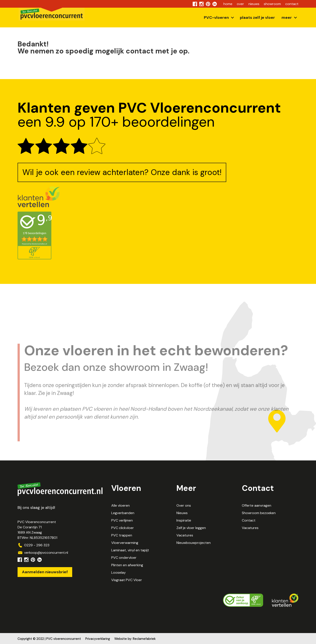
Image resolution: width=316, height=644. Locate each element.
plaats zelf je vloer (257, 18)
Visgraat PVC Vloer (127, 580)
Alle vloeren (120, 505)
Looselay (118, 572)
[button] (219, 18)
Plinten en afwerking (127, 565)
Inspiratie (184, 520)
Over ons (184, 505)
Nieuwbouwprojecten (194, 543)
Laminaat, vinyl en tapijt (130, 550)
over (240, 4)
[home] (52, 15)
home (228, 4)
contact (292, 4)
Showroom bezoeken (259, 513)
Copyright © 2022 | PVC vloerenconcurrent (49, 639)
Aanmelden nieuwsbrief (45, 572)
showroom (272, 4)
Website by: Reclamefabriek (135, 639)
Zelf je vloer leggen (191, 528)
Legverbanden (123, 513)
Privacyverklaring (98, 639)
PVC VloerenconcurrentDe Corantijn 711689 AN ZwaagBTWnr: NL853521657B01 (37, 530)
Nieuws (182, 513)
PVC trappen (122, 535)
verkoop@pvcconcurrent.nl (46, 553)
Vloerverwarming (125, 543)
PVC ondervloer (124, 558)
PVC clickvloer (123, 528)
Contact (249, 520)
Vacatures (185, 535)
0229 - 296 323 (37, 545)
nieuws (254, 4)
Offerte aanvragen (257, 505)
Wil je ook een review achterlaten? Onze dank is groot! (122, 172)
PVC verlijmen (122, 520)
